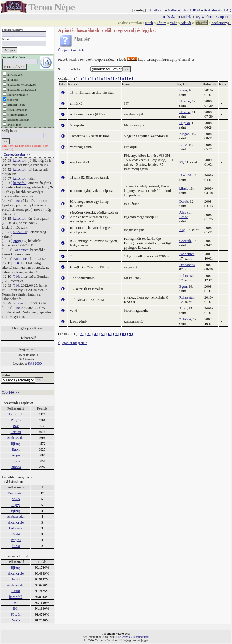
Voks (173, 23)
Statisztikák (142, 637)
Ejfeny (18, 303)
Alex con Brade (186, 215)
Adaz (183, 145)
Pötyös (16, 420)
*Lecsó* (185, 175)
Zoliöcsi (185, 319)
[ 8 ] (123, 78)
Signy (16, 461)
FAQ (228, 10)
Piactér (201, 23)
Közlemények (221, 23)
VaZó (16, 499)
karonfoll (20, 160)
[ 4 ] (95, 78)
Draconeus (187, 265)
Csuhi (16, 534)
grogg (18, 241)
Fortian (16, 432)
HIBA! (195, 10)
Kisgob (185, 134)
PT (181, 162)
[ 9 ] (130, 78)
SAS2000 (20, 232)
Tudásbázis (169, 17)
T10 (16, 201)
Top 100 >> (10, 392)
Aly (182, 230)
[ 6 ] (109, 78)
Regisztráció (204, 17)
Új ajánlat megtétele (73, 50)
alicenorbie (16, 522)
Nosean (185, 101)
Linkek (186, 17)
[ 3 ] (88, 78)
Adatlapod (157, 10)
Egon (16, 449)
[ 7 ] (116, 78)
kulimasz (16, 528)
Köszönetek (125, 637)
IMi (16, 608)
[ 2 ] (81, 78)
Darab (184, 201)
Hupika (185, 123)
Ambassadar (16, 438)
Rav (16, 426)
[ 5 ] (102, 78)
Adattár (186, 23)
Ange (16, 455)
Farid (16, 579)
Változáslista (177, 10)
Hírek (149, 23)
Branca (16, 467)
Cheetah (185, 241)
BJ (16, 603)
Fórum (162, 23)
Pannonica (21, 250)
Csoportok (224, 17)
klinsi (16, 546)
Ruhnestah (187, 276)
